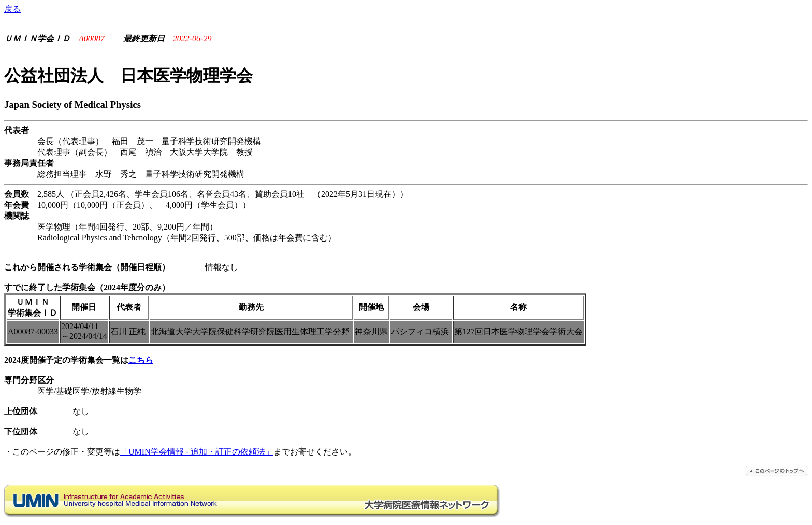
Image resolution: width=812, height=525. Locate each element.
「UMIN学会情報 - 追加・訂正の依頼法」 (197, 452)
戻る (12, 9)
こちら (141, 360)
